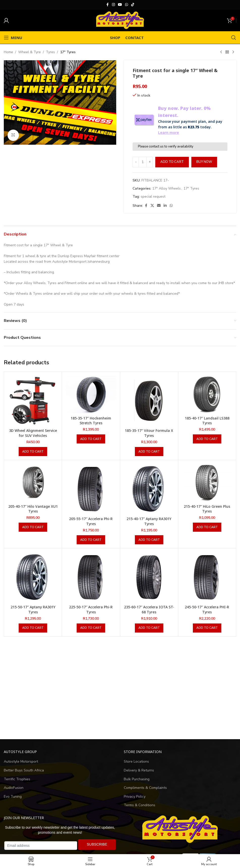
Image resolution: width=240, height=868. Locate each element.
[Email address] (41, 846)
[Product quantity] (143, 162)
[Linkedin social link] (165, 206)
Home (8, 52)
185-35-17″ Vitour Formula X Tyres (149, 433)
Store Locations (136, 761)
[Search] (234, 38)
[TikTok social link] (133, 5)
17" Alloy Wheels (167, 188)
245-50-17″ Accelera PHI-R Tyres (207, 609)
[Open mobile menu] (13, 38)
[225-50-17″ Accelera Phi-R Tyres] (91, 577)
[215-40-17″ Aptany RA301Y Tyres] (149, 489)
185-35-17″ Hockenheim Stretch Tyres (91, 421)
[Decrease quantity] (136, 162)
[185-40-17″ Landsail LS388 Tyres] (207, 394)
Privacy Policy (135, 797)
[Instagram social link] (113, 5)
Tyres (50, 52)
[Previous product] (221, 52)
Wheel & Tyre (29, 52)
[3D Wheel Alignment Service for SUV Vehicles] (33, 401)
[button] (33, 452)
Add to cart (172, 162)
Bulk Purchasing (137, 779)
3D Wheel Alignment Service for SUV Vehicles (33, 433)
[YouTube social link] (120, 5)
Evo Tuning (13, 797)
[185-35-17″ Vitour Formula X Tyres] (149, 401)
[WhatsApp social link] (127, 5)
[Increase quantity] (150, 162)
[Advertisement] (120, 688)
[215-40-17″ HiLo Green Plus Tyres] (207, 483)
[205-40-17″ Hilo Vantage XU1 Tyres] (33, 483)
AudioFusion (14, 788)
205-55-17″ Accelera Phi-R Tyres (91, 521)
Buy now (204, 162)
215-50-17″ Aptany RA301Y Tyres (33, 609)
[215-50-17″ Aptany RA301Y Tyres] (33, 577)
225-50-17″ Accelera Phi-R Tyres (91, 609)
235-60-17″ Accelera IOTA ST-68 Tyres (149, 609)
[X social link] (152, 206)
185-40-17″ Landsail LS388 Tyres (207, 421)
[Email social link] (159, 206)
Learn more (169, 132)
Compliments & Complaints (145, 788)
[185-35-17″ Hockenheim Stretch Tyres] (91, 394)
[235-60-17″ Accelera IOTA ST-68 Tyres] (149, 577)
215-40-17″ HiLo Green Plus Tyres (207, 509)
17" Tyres (68, 52)
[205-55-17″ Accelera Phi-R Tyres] (91, 489)
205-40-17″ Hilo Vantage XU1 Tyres (33, 509)
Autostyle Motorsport (21, 761)
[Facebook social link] (107, 5)
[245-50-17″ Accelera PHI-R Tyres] (207, 577)
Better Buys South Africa (24, 770)
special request (153, 197)
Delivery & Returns (139, 770)
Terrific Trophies (17, 779)
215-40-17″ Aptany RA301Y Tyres (149, 521)
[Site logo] (120, 20)
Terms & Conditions (140, 805)
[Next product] (233, 52)
